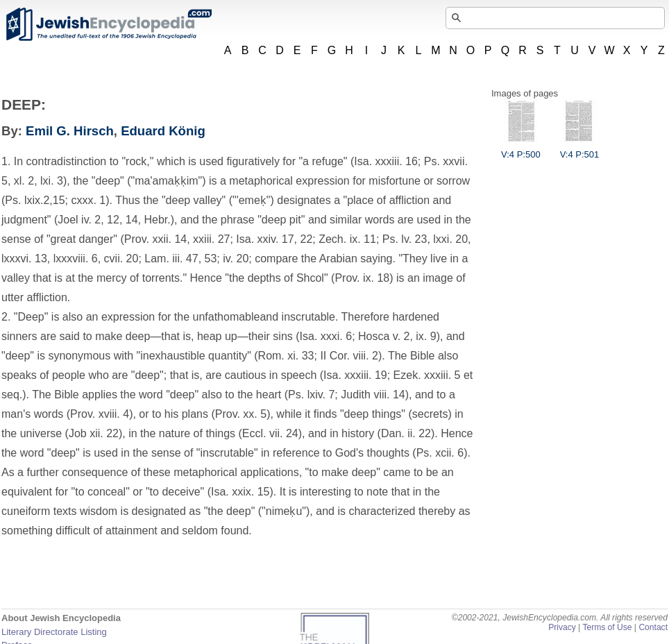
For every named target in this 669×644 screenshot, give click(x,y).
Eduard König (163, 131)
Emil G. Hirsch (70, 131)
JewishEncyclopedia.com (108, 24)
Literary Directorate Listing (54, 632)
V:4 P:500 (521, 149)
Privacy (562, 627)
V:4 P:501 (580, 149)
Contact (653, 627)
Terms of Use (607, 627)
